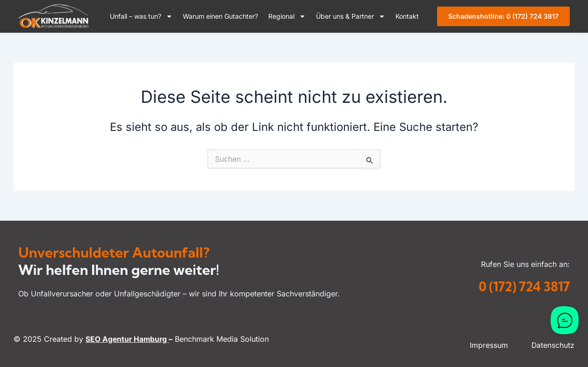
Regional (287, 16)
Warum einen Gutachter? (220, 16)
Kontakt (407, 16)
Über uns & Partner (351, 16)
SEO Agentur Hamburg (128, 339)
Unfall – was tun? (141, 16)
